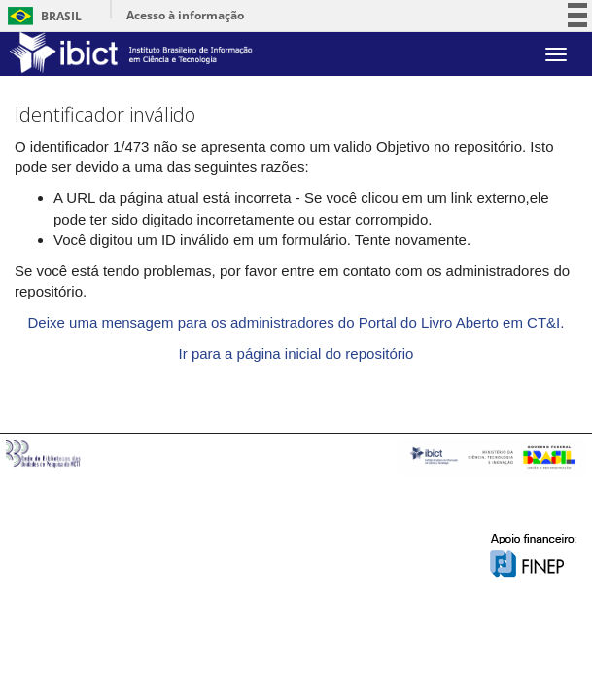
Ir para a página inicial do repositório (296, 353)
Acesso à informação (185, 15)
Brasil (41, 16)
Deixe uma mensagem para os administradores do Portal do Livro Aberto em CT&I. (296, 322)
